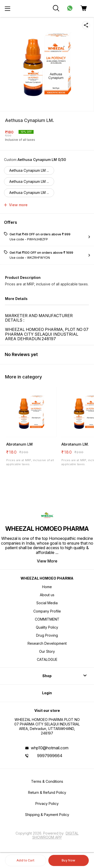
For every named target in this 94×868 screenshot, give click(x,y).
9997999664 (50, 756)
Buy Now (68, 860)
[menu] (8, 9)
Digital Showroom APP (56, 835)
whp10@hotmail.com (50, 748)
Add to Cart (25, 860)
